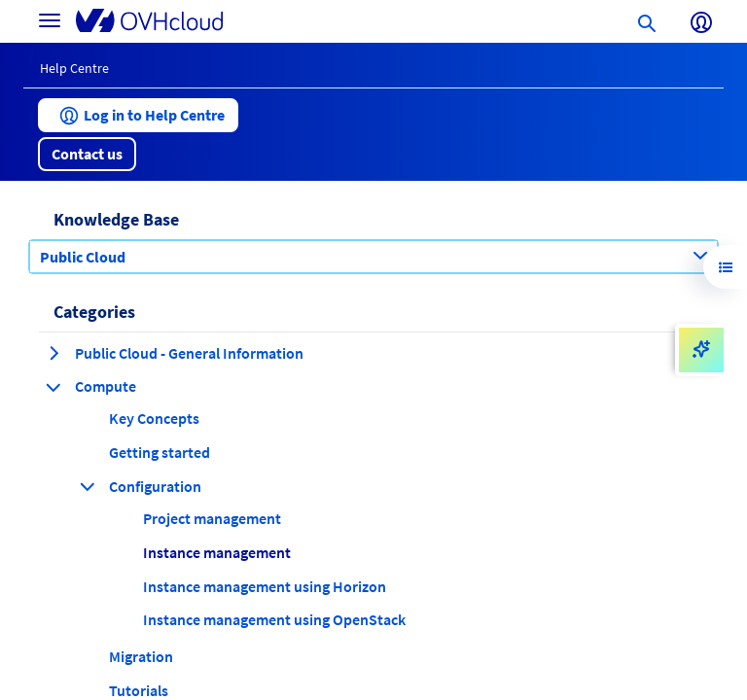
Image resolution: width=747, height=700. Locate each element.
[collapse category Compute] (53, 387)
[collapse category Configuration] (88, 486)
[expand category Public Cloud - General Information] (53, 353)
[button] (138, 115)
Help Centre (74, 68)
